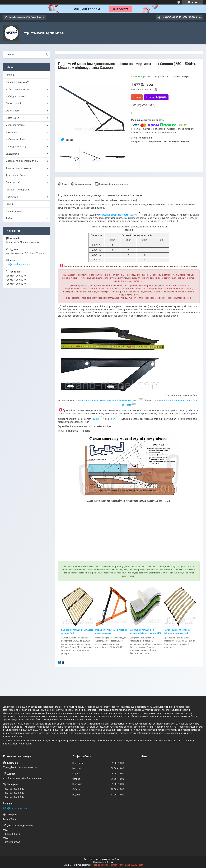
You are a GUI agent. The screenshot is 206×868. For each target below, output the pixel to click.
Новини (10, 204)
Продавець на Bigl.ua (103, 862)
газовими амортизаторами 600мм (119, 215)
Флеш (96, 419)
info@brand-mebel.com (18, 264)
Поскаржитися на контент (105, 865)
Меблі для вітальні (16, 125)
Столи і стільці (13, 103)
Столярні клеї (13, 182)
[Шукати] (46, 55)
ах (110, 633)
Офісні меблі (12, 111)
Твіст (112, 419)
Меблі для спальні (15, 96)
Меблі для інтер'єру (16, 147)
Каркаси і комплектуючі (18, 168)
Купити (137, 97)
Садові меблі (12, 154)
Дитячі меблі (13, 118)
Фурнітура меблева (16, 175)
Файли (9, 218)
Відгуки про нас (14, 211)
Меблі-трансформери (17, 89)
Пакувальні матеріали (17, 190)
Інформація (12, 197)
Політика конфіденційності (131, 865)
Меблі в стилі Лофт (16, 139)
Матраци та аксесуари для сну (22, 161)
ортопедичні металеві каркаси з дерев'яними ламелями (108, 400)
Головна (10, 75)
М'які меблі (12, 132)
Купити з (156, 97)
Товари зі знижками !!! (17, 82)
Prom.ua (118, 859)
